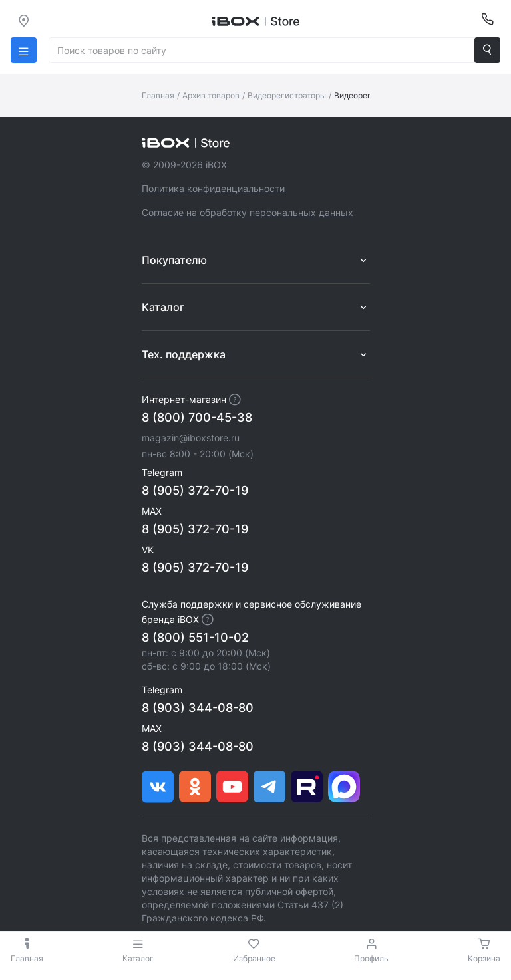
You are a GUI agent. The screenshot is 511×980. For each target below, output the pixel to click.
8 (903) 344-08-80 (198, 708)
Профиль (371, 958)
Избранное (254, 958)
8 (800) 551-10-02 (195, 637)
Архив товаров (211, 95)
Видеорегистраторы (287, 95)
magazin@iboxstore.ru (191, 438)
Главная (158, 95)
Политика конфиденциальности (213, 188)
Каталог (138, 950)
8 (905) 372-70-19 (195, 490)
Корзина (484, 958)
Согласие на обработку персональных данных (248, 212)
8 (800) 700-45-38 (197, 417)
